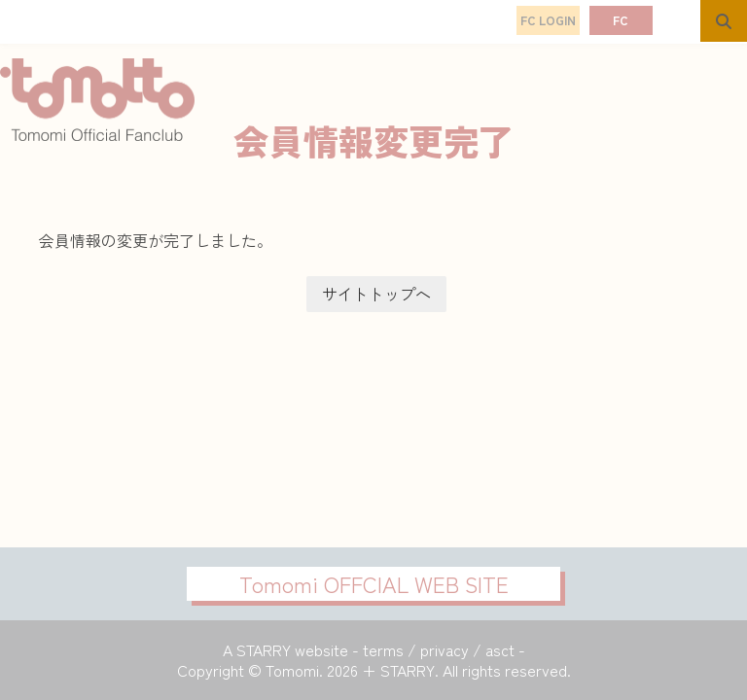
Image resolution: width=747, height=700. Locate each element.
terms (383, 649)
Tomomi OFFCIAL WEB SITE (374, 583)
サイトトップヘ (376, 294)
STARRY (264, 649)
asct (500, 649)
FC (621, 20)
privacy (445, 649)
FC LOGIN (548, 20)
